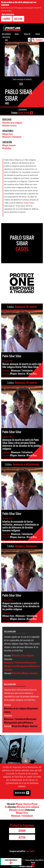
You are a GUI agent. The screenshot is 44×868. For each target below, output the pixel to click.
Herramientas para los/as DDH (6, 37)
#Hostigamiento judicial (14, 723)
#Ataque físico (8, 134)
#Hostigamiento (23, 666)
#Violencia (29, 723)
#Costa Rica (7, 148)
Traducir (39, 40)
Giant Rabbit (30, 851)
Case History (23, 110)
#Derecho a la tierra (9, 125)
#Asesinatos (31, 663)
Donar (17, 34)
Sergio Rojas (29, 203)
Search (38, 34)
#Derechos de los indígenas (12, 123)
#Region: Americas (9, 145)
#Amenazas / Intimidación (12, 137)
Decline (18, 19)
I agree (7, 19)
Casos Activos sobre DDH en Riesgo (33, 861)
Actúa (22, 837)
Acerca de (27, 34)
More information (8, 14)
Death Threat (24, 113)
